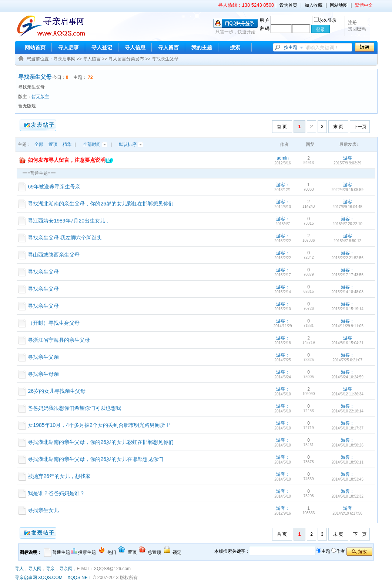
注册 (352, 23)
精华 (67, 144)
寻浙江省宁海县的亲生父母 (59, 340)
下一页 (360, 127)
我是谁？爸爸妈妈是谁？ (56, 493)
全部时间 (95, 144)
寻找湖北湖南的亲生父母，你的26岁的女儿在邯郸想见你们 (96, 459)
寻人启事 (68, 47)
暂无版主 (40, 97)
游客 (348, 158)
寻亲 (50, 569)
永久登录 (325, 20)
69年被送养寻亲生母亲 (54, 187)
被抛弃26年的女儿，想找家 (59, 476)
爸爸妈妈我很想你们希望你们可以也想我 (74, 408)
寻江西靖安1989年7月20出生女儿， (69, 221)
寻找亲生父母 (165, 59)
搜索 (235, 47)
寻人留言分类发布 (126, 59)
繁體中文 (364, 5)
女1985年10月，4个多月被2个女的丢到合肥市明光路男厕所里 (99, 425)
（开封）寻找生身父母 (54, 323)
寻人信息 (135, 47)
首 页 (282, 127)
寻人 (19, 569)
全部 (39, 144)
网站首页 (35, 47)
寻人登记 (102, 47)
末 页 (338, 127)
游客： (283, 185)
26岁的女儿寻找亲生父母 (57, 391)
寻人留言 (168, 47)
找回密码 (357, 29)
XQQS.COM (50, 578)
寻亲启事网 (64, 59)
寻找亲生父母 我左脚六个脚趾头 (65, 238)
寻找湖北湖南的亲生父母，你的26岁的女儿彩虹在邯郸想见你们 (101, 204)
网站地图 (339, 5)
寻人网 (35, 569)
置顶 (53, 144)
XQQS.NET (79, 578)
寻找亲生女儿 (43, 510)
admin (283, 158)
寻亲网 (66, 569)
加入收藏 (314, 5)
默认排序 (131, 144)
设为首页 (288, 5)
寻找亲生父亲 (43, 357)
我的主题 (202, 47)
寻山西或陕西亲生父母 (54, 255)
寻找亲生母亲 (43, 374)
